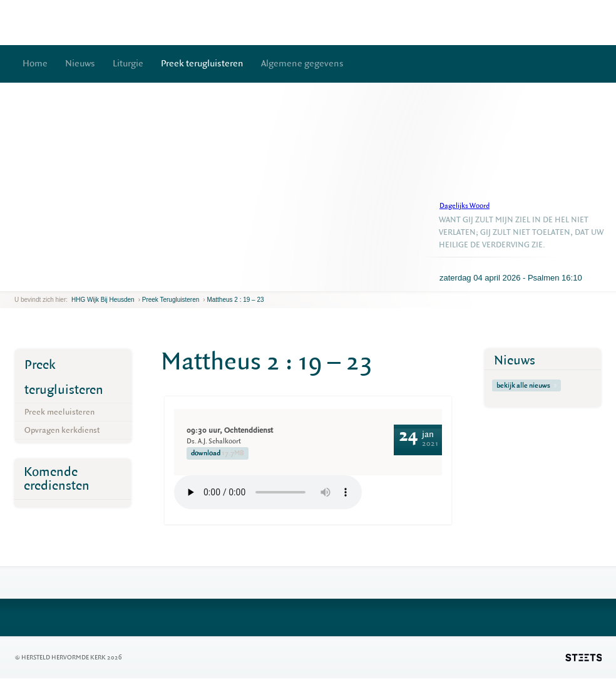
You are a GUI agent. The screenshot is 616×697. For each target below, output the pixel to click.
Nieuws (80, 64)
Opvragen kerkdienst (62, 430)
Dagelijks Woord (465, 206)
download (218, 453)
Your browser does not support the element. (268, 492)
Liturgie (128, 64)
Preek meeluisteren (59, 412)
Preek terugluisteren (202, 64)
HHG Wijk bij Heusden (103, 300)
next (33, 281)
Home (35, 64)
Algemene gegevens (302, 64)
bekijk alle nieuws (526, 385)
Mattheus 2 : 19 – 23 (235, 300)
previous (18, 281)
